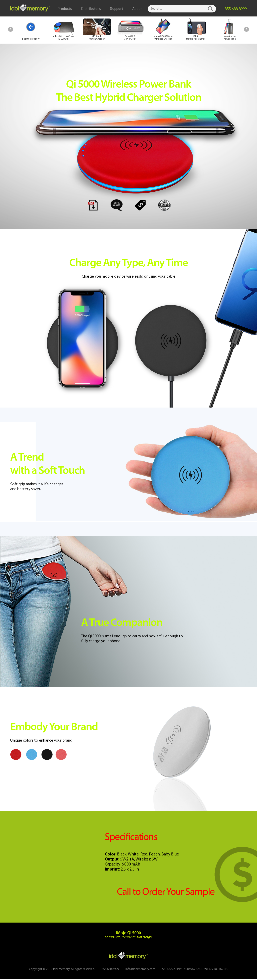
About (137, 9)
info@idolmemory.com (140, 970)
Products (65, 9)
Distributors (91, 9)
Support (117, 9)
